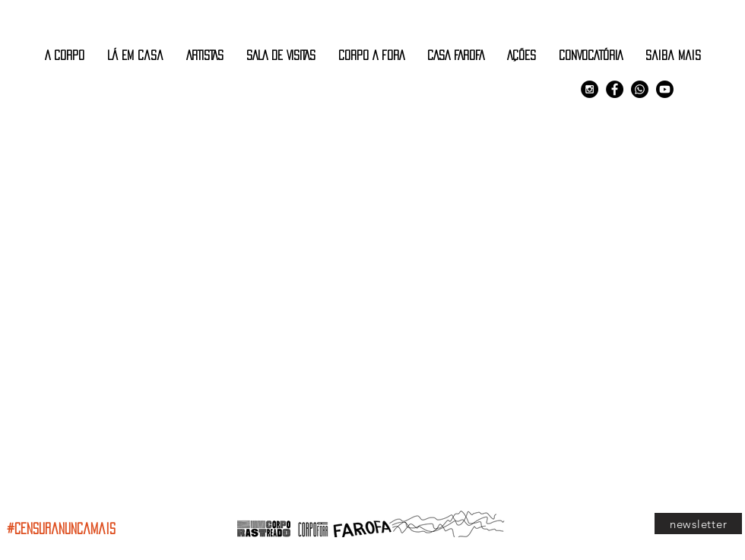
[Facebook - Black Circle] (615, 89)
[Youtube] (665, 89)
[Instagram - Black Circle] (590, 89)
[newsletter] (698, 524)
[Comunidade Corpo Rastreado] (640, 89)
